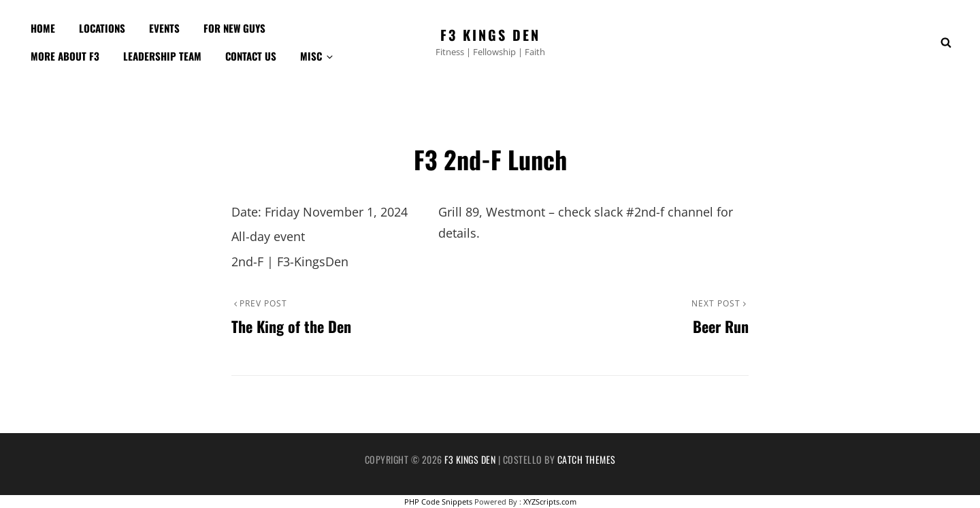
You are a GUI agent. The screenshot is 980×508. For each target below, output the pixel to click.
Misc (317, 56)
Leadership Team (162, 56)
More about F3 (65, 56)
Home (43, 28)
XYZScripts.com (550, 502)
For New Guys (234, 28)
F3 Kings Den (490, 35)
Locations (102, 28)
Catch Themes (587, 459)
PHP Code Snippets (438, 502)
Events (164, 28)
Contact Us (251, 56)
